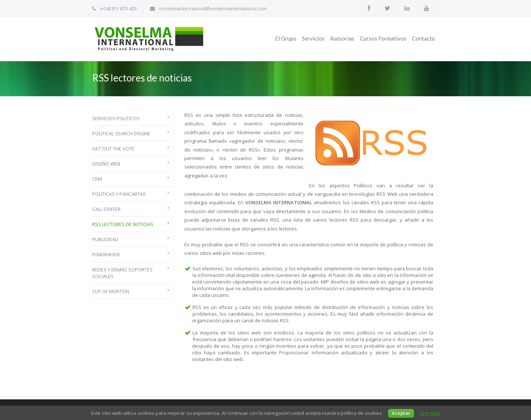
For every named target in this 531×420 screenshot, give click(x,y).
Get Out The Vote (113, 149)
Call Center (106, 209)
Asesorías (342, 38)
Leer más (429, 413)
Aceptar (401, 413)
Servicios (313, 38)
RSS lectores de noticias (123, 224)
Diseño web (106, 164)
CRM (97, 179)
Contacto (424, 38)
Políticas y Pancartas (119, 194)
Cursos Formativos (383, 38)
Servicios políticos (116, 118)
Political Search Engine (121, 133)
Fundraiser (106, 254)
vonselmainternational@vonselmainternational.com (213, 9)
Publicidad (105, 239)
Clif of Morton (111, 291)
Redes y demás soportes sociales (122, 273)
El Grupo (286, 38)
